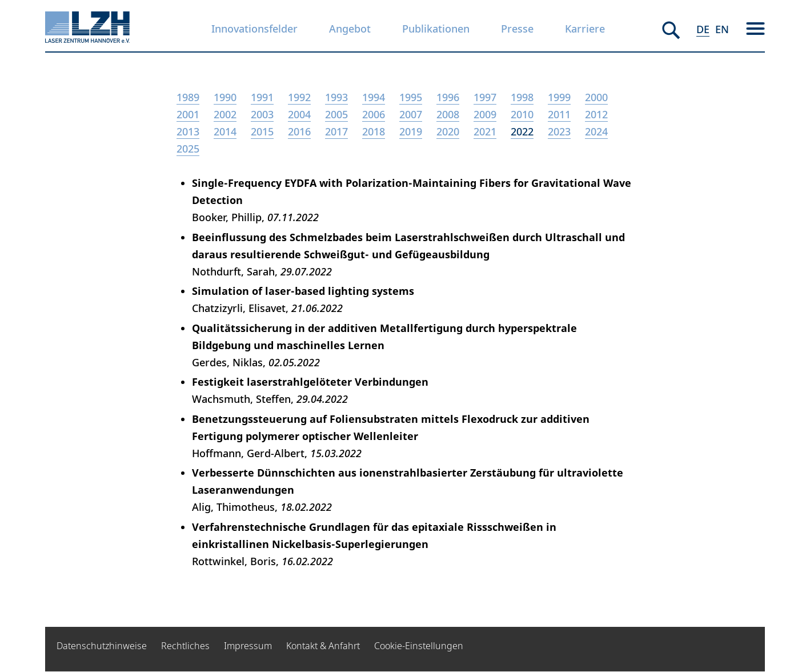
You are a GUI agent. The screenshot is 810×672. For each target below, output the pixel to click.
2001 (188, 114)
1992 (299, 97)
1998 (522, 97)
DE (703, 29)
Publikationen (436, 29)
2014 (225, 131)
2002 (225, 114)
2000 (596, 97)
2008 (448, 114)
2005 (336, 114)
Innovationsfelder (254, 29)
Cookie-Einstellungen (419, 646)
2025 (188, 149)
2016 (299, 131)
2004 (299, 114)
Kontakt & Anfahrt (323, 646)
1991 (262, 97)
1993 (336, 97)
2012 (596, 114)
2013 (188, 131)
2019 (411, 131)
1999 (559, 97)
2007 (411, 114)
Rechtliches (185, 646)
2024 (596, 131)
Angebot (350, 29)
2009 (485, 114)
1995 (411, 97)
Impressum (248, 646)
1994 (374, 97)
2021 (485, 131)
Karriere (585, 29)
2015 (262, 131)
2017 (336, 131)
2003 (262, 114)
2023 (559, 131)
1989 (188, 97)
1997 (485, 97)
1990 (225, 97)
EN (722, 29)
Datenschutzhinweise (102, 646)
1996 (448, 97)
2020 (448, 131)
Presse (517, 29)
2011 (559, 114)
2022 (522, 131)
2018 (374, 131)
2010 (522, 114)
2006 (374, 114)
